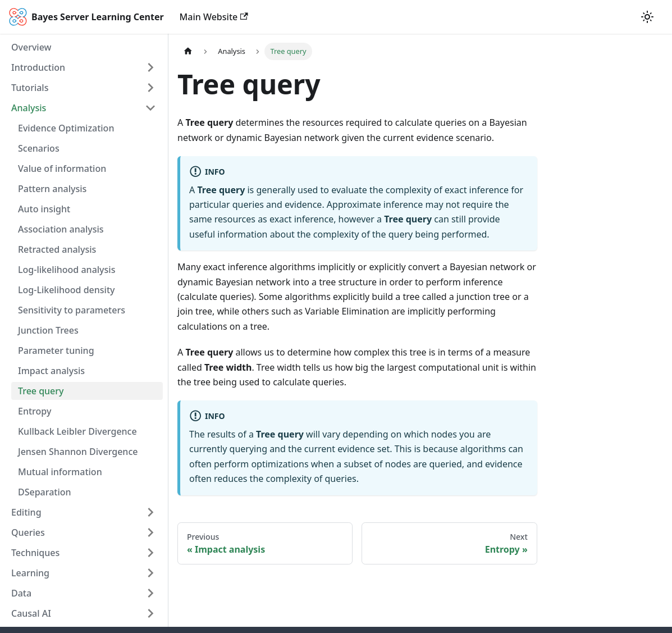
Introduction (38, 67)
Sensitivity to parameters (72, 310)
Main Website (214, 17)
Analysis (29, 108)
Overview (31, 47)
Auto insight (44, 209)
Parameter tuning (56, 350)
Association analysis (61, 229)
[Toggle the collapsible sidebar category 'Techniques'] (150, 553)
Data (21, 593)
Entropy (35, 411)
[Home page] (188, 51)
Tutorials (30, 88)
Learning (30, 573)
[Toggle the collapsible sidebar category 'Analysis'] (150, 108)
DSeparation (45, 492)
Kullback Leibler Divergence (77, 431)
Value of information (62, 169)
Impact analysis (51, 371)
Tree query (41, 391)
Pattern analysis (52, 189)
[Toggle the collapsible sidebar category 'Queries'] (150, 532)
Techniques (35, 553)
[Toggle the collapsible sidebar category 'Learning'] (150, 573)
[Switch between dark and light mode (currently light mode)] (647, 17)
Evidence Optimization (66, 128)
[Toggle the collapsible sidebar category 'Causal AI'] (150, 613)
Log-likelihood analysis (67, 270)
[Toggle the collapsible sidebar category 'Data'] (150, 593)
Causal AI (31, 613)
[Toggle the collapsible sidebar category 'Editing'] (150, 512)
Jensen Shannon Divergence (78, 452)
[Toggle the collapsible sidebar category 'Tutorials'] (150, 88)
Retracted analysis (57, 249)
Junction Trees (48, 330)
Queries (28, 532)
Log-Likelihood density (66, 290)
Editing (26, 512)
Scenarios (39, 148)
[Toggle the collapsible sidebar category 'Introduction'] (150, 67)
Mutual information (60, 472)
